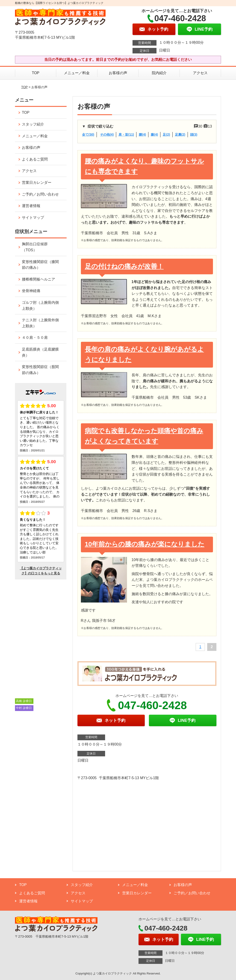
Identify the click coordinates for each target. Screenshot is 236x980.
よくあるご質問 (35, 159)
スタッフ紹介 (33, 124)
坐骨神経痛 (31, 291)
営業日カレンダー (37, 183)
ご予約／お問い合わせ (40, 194)
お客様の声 (118, 73)
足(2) (166, 135)
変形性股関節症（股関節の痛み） (40, 370)
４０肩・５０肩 (35, 338)
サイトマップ (33, 218)
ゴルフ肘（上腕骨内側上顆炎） (40, 306)
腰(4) (142, 135)
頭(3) (194, 135)
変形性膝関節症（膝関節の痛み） (40, 265)
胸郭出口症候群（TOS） (35, 247)
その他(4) (107, 135)
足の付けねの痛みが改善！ (124, 266)
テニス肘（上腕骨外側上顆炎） (40, 323)
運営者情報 (31, 206)
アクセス (200, 73)
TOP (36, 73)
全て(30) (88, 135)
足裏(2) (180, 135)
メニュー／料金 (77, 73)
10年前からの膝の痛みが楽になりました (145, 544)
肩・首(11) (126, 135)
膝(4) (154, 135)
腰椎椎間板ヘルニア (38, 279)
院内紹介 (159, 73)
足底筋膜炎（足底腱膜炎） (40, 352)
